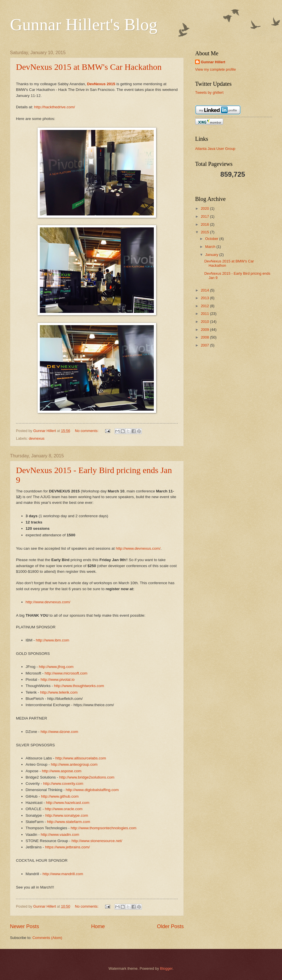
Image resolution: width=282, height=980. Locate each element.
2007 (205, 345)
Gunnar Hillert (213, 62)
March (211, 247)
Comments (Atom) (47, 938)
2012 (205, 306)
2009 (205, 330)
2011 (205, 314)
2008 (205, 337)
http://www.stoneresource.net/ (97, 841)
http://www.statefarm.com (69, 822)
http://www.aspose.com (62, 771)
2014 (205, 290)
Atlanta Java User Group (215, 149)
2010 (205, 322)
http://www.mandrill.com (63, 874)
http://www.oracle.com (64, 809)
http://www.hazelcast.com (68, 803)
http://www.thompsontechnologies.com (104, 828)
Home (98, 926)
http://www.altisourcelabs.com (81, 758)
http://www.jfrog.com (56, 667)
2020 (205, 208)
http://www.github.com (60, 796)
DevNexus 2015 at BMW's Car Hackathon (89, 67)
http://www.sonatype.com (67, 815)
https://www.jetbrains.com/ (67, 847)
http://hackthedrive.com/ (55, 107)
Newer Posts (24, 926)
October (212, 239)
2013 (205, 298)
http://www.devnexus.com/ (138, 548)
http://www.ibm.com (53, 640)
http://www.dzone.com (59, 732)
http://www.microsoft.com (66, 673)
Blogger (166, 968)
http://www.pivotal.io (57, 680)
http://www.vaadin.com (60, 835)
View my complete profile (215, 69)
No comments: (87, 431)
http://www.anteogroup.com (74, 764)
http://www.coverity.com (63, 784)
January (212, 255)
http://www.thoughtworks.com (79, 686)
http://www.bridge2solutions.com (87, 777)
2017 (205, 216)
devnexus (37, 438)
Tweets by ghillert (209, 92)
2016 (205, 224)
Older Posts (170, 926)
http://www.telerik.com (59, 692)
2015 (205, 232)
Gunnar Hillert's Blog (84, 25)
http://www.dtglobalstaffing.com (92, 790)
